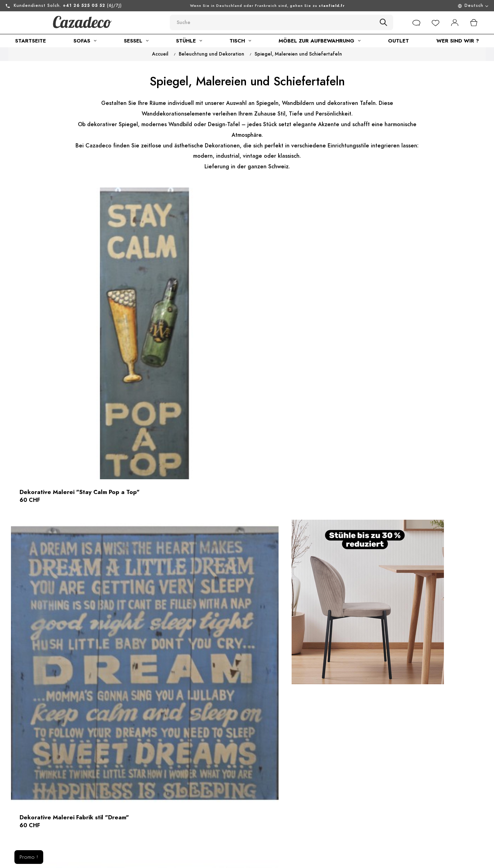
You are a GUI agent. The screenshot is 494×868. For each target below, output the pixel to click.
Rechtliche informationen (168, 775)
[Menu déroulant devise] (432, 6)
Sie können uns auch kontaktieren (74, 820)
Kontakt (239, 763)
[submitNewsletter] (459, 781)
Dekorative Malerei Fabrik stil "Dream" (239, 355)
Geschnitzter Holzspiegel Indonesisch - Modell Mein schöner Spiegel (78, 547)
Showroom (150, 819)
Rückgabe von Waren (256, 775)
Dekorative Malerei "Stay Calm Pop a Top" (82, 355)
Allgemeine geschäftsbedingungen (166, 791)
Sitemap (239, 787)
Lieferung (242, 800)
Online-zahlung (248, 812)
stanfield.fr (332, 6)
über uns (148, 763)
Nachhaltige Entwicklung (168, 807)
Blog (142, 831)
